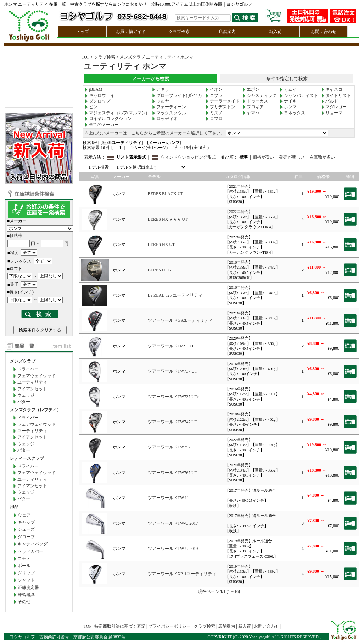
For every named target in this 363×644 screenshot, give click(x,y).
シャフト (26, 580)
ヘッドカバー (30, 551)
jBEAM (94, 89)
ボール (24, 566)
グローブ (26, 537)
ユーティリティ (32, 382)
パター (24, 402)
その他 (24, 602)
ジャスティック (259, 95)
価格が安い (263, 157)
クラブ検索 (179, 32)
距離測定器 (28, 588)
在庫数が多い (322, 157)
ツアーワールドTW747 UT (173, 422)
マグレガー (334, 107)
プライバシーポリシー (169, 626)
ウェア (24, 515)
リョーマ (332, 113)
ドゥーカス (255, 101)
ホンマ (187, 57)
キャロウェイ (100, 95)
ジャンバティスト (299, 95)
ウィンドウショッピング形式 (188, 157)
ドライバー (28, 369)
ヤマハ (251, 113)
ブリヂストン (220, 107)
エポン (251, 89)
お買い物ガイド (131, 32)
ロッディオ (165, 119)
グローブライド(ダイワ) (177, 95)
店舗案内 (227, 32)
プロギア (253, 107)
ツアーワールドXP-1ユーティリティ (182, 574)
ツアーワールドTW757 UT (173, 447)
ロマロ (214, 119)
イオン (214, 89)
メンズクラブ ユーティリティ (148, 57)
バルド (330, 101)
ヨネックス (292, 113)
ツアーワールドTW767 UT (173, 473)
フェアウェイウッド (37, 376)
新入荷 (275, 32)
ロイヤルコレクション (108, 119)
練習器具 (26, 595)
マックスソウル (169, 113)
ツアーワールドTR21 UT (171, 346)
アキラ (161, 89)
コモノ (24, 558)
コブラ (214, 95)
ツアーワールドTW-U (168, 498)
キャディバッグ (33, 544)
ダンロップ (97, 101)
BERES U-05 (159, 270)
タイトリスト (336, 95)
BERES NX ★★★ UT (168, 219)
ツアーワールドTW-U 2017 (173, 523)
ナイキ (288, 101)
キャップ (26, 522)
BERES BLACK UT (166, 194)
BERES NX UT (161, 244)
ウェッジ (26, 395)
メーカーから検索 (151, 79)
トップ (83, 32)
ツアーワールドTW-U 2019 (173, 549)
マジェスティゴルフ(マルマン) (116, 113)
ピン (91, 107)
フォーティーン (169, 107)
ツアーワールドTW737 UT (173, 371)
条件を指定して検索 (287, 79)
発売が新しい (292, 157)
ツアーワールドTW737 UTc (173, 397)
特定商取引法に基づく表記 (120, 626)
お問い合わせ (324, 32)
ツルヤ (161, 101)
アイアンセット (32, 389)
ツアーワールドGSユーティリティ (180, 320)
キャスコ (332, 89)
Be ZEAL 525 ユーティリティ (175, 295)
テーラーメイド (223, 101)
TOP (85, 57)
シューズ (26, 529)
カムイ (288, 89)
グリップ (26, 573)
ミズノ (214, 113)
